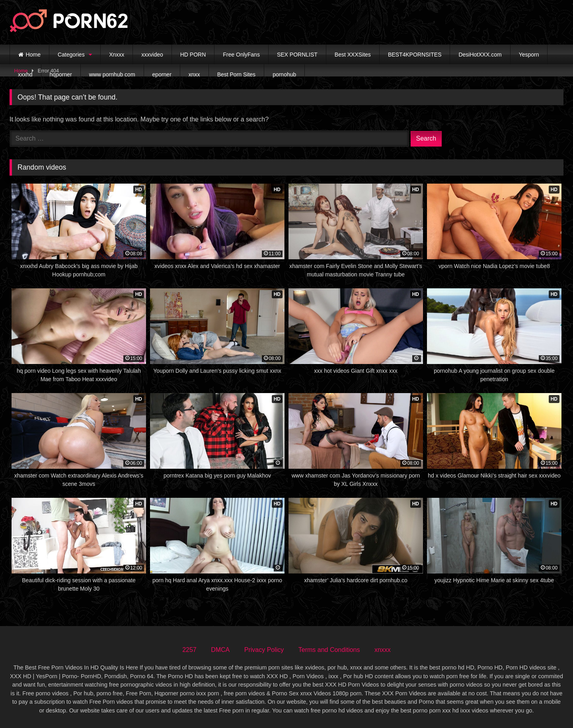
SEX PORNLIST (297, 55)
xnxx (194, 74)
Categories (71, 55)
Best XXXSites (353, 55)
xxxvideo (152, 55)
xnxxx (383, 650)
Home (33, 55)
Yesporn (529, 55)
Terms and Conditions (329, 650)
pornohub (284, 74)
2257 (189, 650)
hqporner (61, 74)
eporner (162, 74)
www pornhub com (112, 74)
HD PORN (193, 55)
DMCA (220, 650)
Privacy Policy (264, 650)
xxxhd (25, 74)
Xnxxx (117, 55)
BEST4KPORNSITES (415, 55)
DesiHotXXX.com (480, 55)
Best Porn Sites (237, 74)
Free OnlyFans (241, 55)
